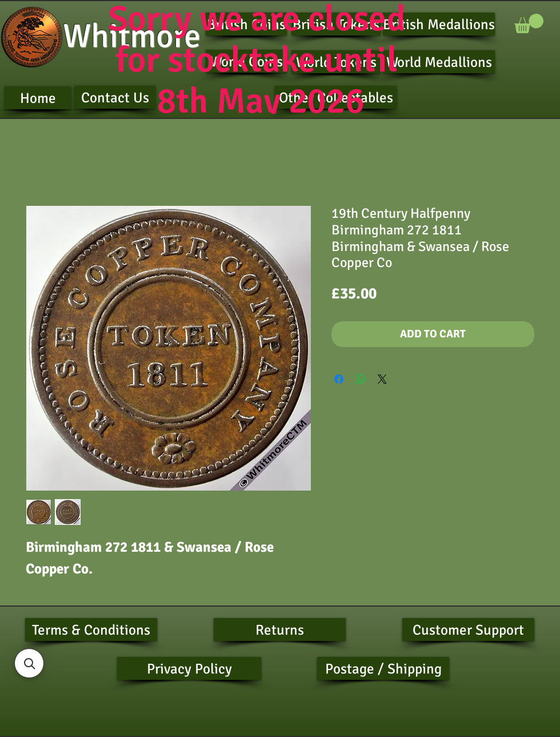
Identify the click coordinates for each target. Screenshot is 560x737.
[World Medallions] (439, 62)
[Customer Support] (468, 630)
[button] (529, 23)
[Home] (38, 98)
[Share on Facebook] (339, 379)
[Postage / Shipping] (383, 668)
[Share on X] (382, 379)
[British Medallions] (439, 24)
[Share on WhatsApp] (361, 379)
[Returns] (280, 630)
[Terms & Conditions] (91, 630)
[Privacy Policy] (189, 668)
